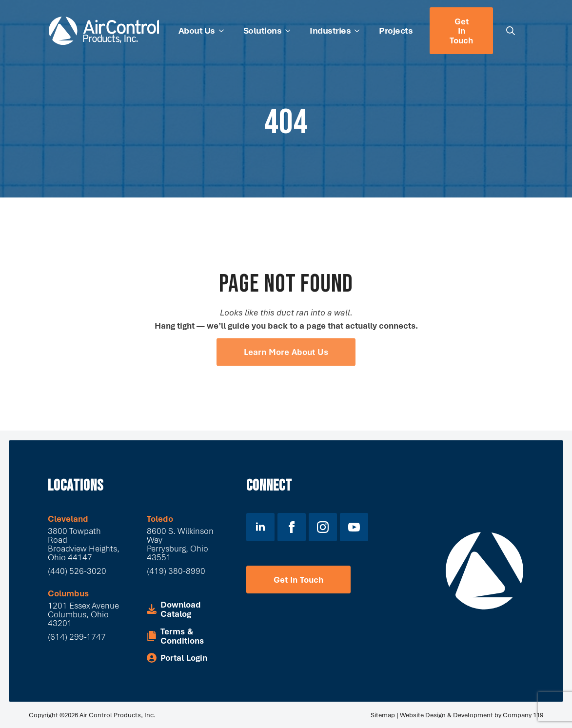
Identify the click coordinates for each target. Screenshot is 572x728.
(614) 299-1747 (77, 637)
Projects (396, 30)
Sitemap (383, 715)
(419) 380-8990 (176, 571)
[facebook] (292, 527)
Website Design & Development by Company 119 (472, 715)
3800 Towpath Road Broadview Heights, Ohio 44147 (84, 544)
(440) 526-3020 (77, 571)
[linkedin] (260, 527)
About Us (197, 30)
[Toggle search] (511, 31)
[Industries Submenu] (360, 30)
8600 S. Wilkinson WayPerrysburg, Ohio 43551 (180, 544)
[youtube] (354, 527)
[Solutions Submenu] (291, 30)
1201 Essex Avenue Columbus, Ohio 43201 (84, 614)
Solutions (263, 30)
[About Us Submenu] (224, 30)
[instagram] (323, 527)
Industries (330, 30)
